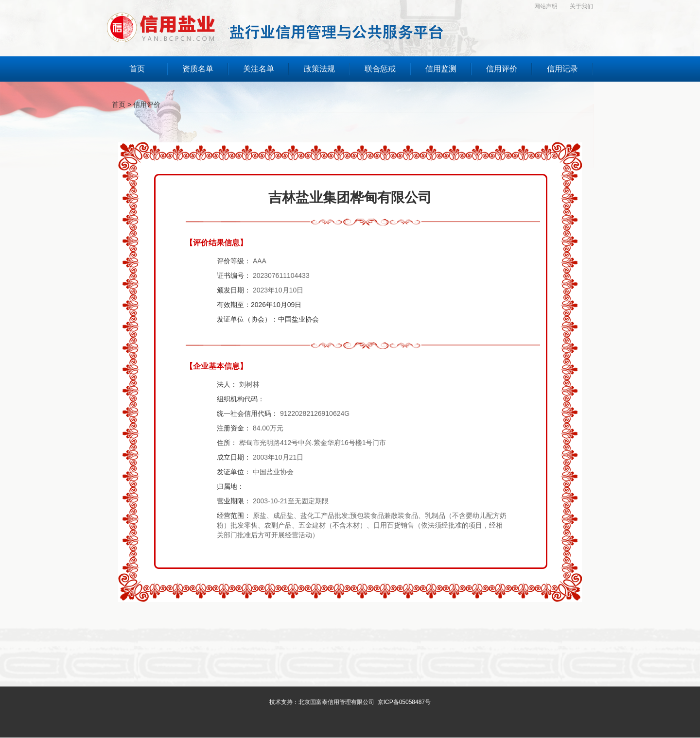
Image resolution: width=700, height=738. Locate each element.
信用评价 (147, 104)
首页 (119, 104)
